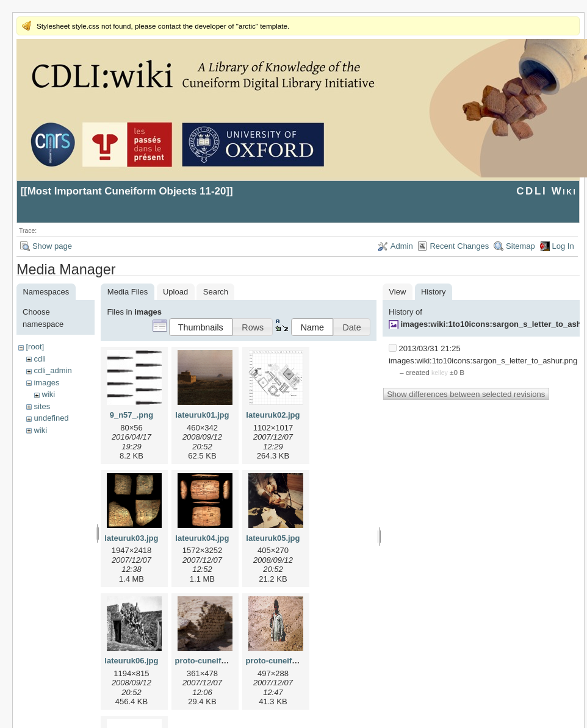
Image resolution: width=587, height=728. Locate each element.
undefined (51, 418)
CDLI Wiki (546, 191)
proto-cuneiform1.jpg (214, 661)
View (397, 292)
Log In (563, 246)
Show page (52, 246)
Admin (402, 246)
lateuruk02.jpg (273, 415)
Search (216, 292)
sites (42, 406)
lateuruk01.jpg (202, 415)
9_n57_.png (132, 415)
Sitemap (520, 246)
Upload (175, 292)
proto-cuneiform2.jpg (285, 661)
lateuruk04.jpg (202, 538)
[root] (35, 347)
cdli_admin (52, 370)
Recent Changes (459, 246)
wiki (48, 394)
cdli (40, 359)
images (46, 383)
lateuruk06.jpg (131, 661)
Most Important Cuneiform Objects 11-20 (127, 191)
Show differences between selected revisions (466, 394)
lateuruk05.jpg (273, 538)
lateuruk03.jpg (131, 538)
